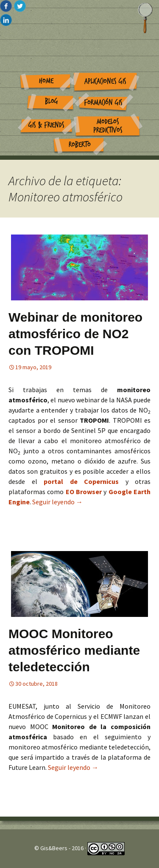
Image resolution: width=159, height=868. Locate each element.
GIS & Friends (46, 125)
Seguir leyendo (57, 502)
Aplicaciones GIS (105, 81)
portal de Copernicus (81, 481)
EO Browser (85, 492)
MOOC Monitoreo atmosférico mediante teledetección (74, 650)
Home (46, 81)
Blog (52, 101)
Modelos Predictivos (108, 126)
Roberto (80, 145)
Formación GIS (103, 103)
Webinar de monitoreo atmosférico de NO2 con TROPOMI (75, 334)
